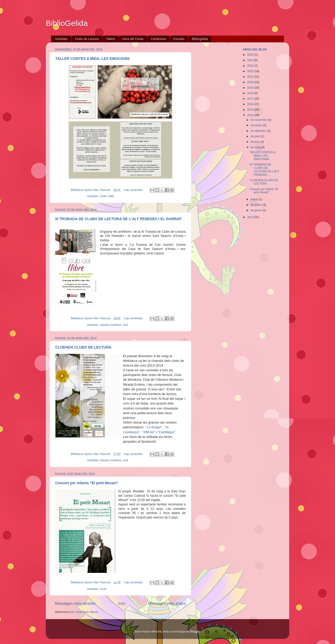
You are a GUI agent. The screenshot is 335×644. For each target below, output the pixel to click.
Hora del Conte (133, 39)
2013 (251, 217)
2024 (251, 60)
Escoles (179, 39)
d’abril (255, 199)
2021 (251, 77)
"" (154, 427)
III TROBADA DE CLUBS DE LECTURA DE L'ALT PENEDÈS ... (264, 170)
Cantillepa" (167, 432)
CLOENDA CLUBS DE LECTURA (83, 347)
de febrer (256, 205)
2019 (251, 88)
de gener (256, 210)
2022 (251, 71)
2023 (251, 66)
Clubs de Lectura (87, 39)
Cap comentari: (134, 190)
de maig (256, 147)
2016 (251, 104)
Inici (122, 603)
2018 (251, 93)
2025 (251, 55)
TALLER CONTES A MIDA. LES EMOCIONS (92, 59)
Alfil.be (149, 432)
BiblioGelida (67, 23)
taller (111, 196)
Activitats (61, 39)
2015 (251, 110)
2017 (251, 99)
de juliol (256, 136)
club (126, 325)
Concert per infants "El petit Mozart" (87, 483)
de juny (255, 142)
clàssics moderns (111, 325)
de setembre (259, 131)
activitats (93, 196)
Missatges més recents (75, 603)
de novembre (259, 120)
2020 (251, 82)
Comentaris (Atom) (86, 612)
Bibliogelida (200, 39)
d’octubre (257, 125)
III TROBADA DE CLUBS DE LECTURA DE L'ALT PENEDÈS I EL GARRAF (118, 219)
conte (103, 196)
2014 (251, 115)
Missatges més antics (167, 603)
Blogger (195, 631)
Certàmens (158, 39)
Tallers (111, 39)
